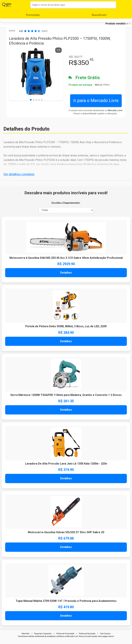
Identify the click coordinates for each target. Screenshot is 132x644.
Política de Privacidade (65, 634)
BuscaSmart (99, 15)
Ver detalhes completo (19, 174)
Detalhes (66, 273)
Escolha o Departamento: (66, 203)
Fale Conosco (105, 634)
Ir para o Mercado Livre (96, 100)
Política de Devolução (87, 634)
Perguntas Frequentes (43, 634)
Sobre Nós (26, 634)
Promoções (33, 15)
